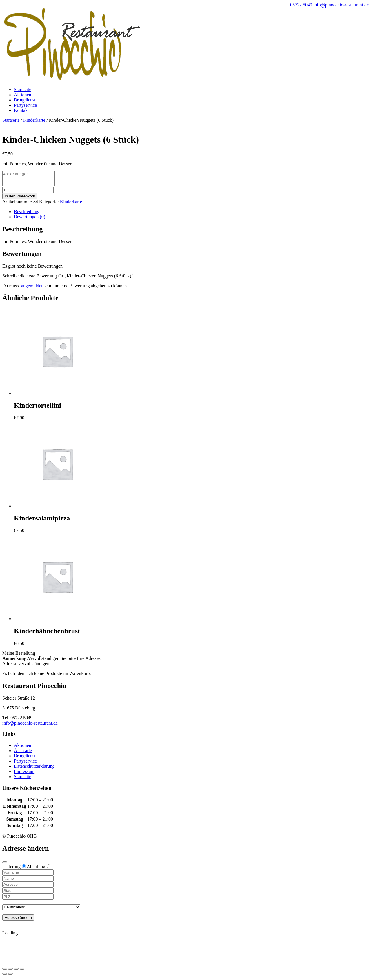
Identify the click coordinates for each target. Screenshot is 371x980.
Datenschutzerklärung (34, 769)
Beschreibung (27, 214)
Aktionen (23, 95)
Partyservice (25, 105)
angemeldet (32, 288)
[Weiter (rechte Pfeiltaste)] (10, 977)
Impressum (24, 774)
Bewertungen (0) (30, 219)
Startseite (23, 89)
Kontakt (21, 110)
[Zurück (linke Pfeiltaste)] (5, 977)
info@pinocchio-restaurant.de (30, 726)
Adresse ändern (18, 920)
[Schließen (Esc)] (5, 971)
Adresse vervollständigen (26, 666)
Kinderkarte (34, 120)
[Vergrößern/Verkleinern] (22, 971)
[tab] (191, 214)
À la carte (23, 753)
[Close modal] (5, 865)
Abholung (39, 869)
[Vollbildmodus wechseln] (16, 971)
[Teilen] (10, 971)
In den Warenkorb (20, 199)
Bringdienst (25, 100)
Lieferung (14, 869)
